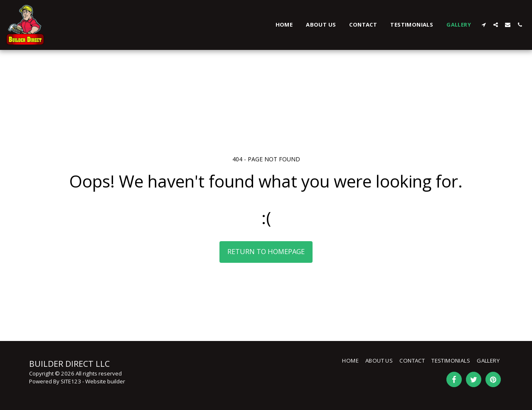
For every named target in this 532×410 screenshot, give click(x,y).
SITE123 (71, 381)
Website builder (105, 381)
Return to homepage (266, 251)
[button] (484, 25)
